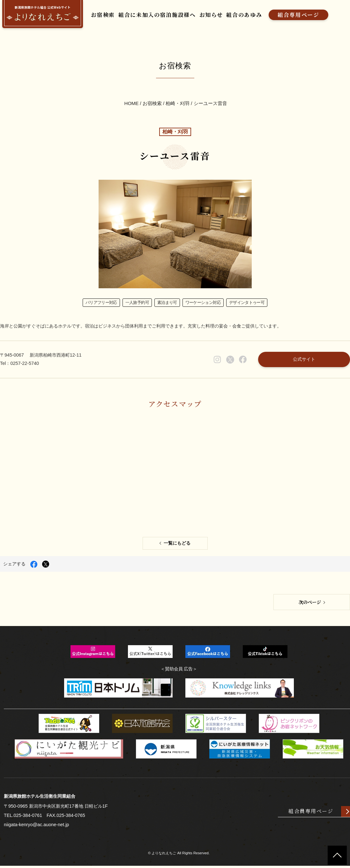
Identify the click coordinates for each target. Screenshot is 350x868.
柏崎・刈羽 (178, 104)
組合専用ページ (290, 16)
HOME (132, 104)
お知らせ (203, 16)
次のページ (310, 604)
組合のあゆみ (236, 16)
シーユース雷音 (210, 104)
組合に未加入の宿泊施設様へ (149, 16)
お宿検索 (95, 16)
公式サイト (304, 360)
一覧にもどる (177, 545)
